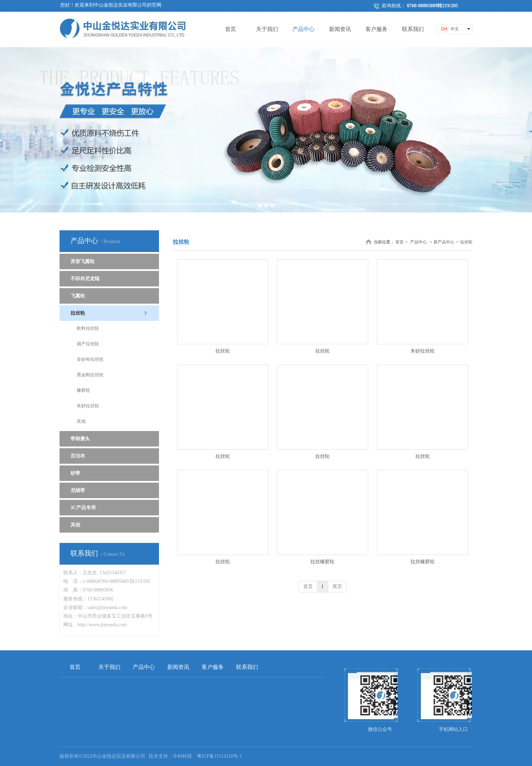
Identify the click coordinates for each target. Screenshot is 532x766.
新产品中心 (444, 242)
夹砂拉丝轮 (423, 351)
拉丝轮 (466, 242)
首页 (400, 242)
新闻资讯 (178, 667)
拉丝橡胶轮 (322, 562)
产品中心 (418, 242)
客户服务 (213, 667)
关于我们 (109, 667)
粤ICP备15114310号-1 (219, 756)
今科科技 (182, 756)
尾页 (337, 586)
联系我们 (247, 667)
